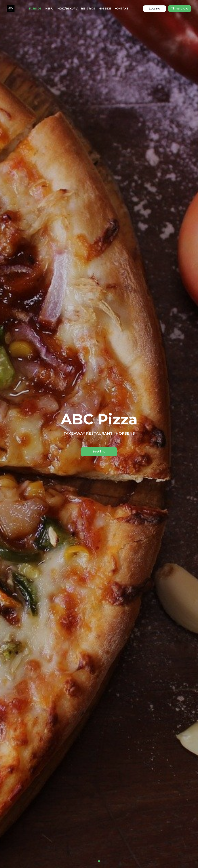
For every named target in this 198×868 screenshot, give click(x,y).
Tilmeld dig (180, 8)
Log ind (155, 8)
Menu (49, 9)
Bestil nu (99, 451)
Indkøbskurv (67, 9)
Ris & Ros (88, 9)
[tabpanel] (99, 434)
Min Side (105, 9)
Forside (35, 9)
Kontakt (121, 9)
